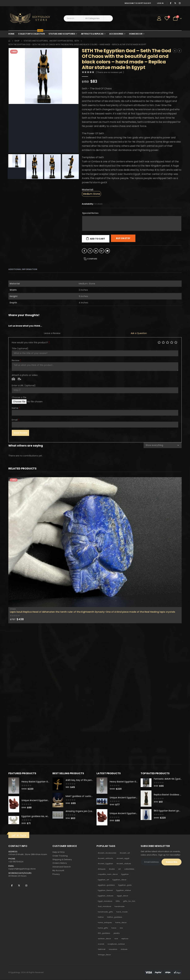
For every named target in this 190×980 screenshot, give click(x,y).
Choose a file (19, 397)
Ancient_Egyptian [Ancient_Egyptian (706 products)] (105, 864)
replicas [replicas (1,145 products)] (125, 939)
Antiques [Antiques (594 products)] (102, 869)
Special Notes (90, 213)
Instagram (26, 886)
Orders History (60, 863)
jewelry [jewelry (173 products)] (117, 933)
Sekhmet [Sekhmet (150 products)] (102, 949)
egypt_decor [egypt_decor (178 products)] (122, 896)
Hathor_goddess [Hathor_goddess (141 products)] (115, 917)
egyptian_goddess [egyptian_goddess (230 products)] (106, 885)
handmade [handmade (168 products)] (119, 907)
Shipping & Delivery (62, 860)
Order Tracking (60, 856)
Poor (159, 342)
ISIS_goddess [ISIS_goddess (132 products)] (104, 933)
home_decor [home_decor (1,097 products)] (121, 923)
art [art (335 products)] (119, 869)
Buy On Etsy (123, 238)
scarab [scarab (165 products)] (101, 944)
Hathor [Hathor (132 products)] (101, 917)
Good (172, 342)
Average (167, 342)
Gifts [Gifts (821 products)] (118, 901)
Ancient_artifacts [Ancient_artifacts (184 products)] (105, 858)
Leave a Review (52, 333)
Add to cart (97, 239)
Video (19, 379)
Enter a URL (24, 385)
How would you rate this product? (31, 342)
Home (11, 34)
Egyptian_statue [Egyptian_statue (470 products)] (123, 890)
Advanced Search (62, 867)
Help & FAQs (59, 852)
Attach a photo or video (25, 375)
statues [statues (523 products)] (124, 949)
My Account (58, 871)
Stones (13, 609)
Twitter (90, 251)
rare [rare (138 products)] (116, 939)
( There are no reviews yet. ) (110, 72)
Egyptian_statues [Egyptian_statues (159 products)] (106, 896)
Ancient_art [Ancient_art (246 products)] (125, 853)
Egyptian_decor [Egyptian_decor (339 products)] (119, 880)
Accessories (116, 34)
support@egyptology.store (22, 869)
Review (16, 360)
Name (16, 408)
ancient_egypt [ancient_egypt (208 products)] (123, 858)
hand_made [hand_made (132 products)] (122, 912)
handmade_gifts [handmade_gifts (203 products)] (105, 912)
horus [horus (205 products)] (114, 928)
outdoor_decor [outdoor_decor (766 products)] (104, 939)
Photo (13, 379)
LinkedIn (96, 251)
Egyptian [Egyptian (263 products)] (125, 874)
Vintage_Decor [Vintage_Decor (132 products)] (104, 955)
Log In (160, 3)
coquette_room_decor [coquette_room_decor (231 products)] (108, 874)
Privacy (56, 874)
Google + (102, 251)
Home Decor (136, 34)
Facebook (84, 251)
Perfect (176, 342)
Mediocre (163, 342)
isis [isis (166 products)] (121, 928)
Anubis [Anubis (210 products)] (112, 869)
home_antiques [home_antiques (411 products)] (105, 923)
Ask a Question (139, 333)
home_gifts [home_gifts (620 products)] (103, 928)
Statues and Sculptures (62, 34)
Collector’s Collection (31, 33)
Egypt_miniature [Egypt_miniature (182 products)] (105, 901)
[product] (95, 542)
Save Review (20, 433)
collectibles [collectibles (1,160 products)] (129, 869)
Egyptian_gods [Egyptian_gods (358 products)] (125, 885)
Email (107, 251)
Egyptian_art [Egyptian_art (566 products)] (103, 880)
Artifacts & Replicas (92, 34)
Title (20, 349)
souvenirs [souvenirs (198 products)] (113, 949)
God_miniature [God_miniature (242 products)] (104, 907)
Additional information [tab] (23, 269)
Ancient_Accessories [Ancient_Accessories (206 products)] (107, 853)
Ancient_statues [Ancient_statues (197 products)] (124, 864)
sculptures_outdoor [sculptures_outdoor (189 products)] (116, 944)
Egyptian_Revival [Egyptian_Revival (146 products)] (105, 890)
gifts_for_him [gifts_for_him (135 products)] (129, 901)
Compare (92, 259)
